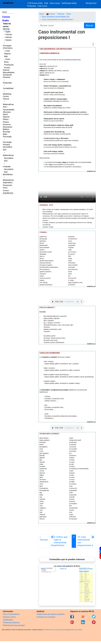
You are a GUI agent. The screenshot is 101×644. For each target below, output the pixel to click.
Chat (46, 3)
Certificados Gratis (69, 3)
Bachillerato (8, 174)
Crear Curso (42, 6)
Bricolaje (6, 132)
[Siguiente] (86, 541)
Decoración (8, 127)
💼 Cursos (51, 14)
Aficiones (7, 112)
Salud (5, 114)
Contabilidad (8, 88)
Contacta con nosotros (46, 617)
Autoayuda (7, 75)
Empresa (7, 77)
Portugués (7, 46)
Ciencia (6, 99)
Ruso (69, 14)
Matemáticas (8, 104)
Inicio (5, 12)
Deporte (6, 117)
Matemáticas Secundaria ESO (8, 158)
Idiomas (6, 29)
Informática (8, 48)
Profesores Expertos (11, 623)
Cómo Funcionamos (11, 614)
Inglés (8, 32)
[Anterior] (61, 541)
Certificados (8, 620)
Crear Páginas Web (7, 54)
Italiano (9, 40)
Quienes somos (9, 617)
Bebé (5, 134)
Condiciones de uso (49, 630)
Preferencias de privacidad (14, 625)
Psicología (7, 137)
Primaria (6, 145)
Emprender (7, 83)
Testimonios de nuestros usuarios (51, 614)
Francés (9, 34)
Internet (6, 70)
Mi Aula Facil (91, 3)
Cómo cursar (55, 3)
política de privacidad (62, 630)
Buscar (90, 25)
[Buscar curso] (59, 25)
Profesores (32, 6)
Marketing (7, 94)
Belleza (6, 129)
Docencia (7, 125)
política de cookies (76, 630)
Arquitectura (8, 193)
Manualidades (9, 72)
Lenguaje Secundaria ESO (8, 169)
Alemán (9, 37)
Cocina (6, 96)
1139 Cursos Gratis (35, 3)
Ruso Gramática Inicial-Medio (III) (56, 17)
